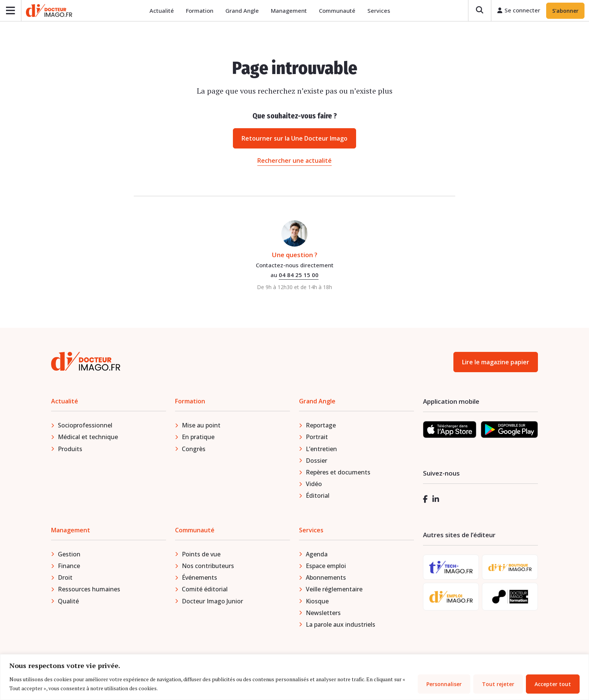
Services (380, 11)
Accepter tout (553, 684)
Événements (199, 579)
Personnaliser (444, 684)
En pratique (198, 438)
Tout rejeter (498, 684)
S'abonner (565, 11)
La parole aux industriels (341, 626)
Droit (65, 579)
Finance (69, 567)
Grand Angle (243, 11)
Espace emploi (326, 567)
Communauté (338, 11)
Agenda (317, 555)
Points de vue (201, 555)
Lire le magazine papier (496, 363)
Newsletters (323, 614)
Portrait (317, 438)
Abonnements (326, 579)
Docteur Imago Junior (212, 602)
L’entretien (321, 450)
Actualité (163, 11)
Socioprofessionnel (85, 426)
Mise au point (201, 426)
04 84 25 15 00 (299, 276)
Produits (70, 450)
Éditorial (318, 497)
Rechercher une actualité (294, 162)
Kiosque (317, 602)
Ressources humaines (89, 590)
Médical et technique (88, 438)
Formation (201, 11)
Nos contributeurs (208, 567)
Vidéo (314, 485)
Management (290, 11)
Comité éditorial (205, 590)
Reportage (321, 426)
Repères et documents (338, 473)
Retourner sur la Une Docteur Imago (294, 139)
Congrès (194, 450)
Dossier (316, 462)
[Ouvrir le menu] (11, 11)
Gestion (69, 555)
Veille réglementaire (334, 590)
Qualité (68, 602)
